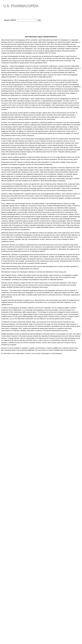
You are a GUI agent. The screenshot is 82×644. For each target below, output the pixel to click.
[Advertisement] (63, 17)
